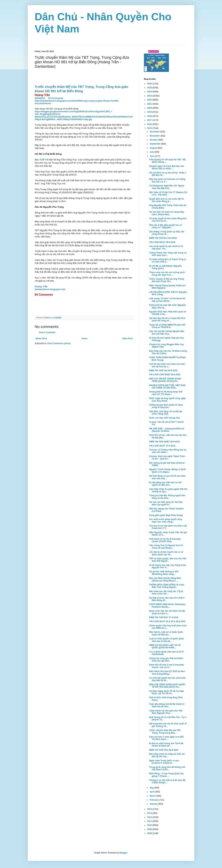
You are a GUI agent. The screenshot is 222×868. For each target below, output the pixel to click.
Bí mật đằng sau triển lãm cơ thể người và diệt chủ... (165, 484)
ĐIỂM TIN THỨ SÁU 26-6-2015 (164, 750)
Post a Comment (47, 332)
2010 (150, 825)
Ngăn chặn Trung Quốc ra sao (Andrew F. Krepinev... (164, 762)
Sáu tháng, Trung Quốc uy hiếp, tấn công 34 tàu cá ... (167, 233)
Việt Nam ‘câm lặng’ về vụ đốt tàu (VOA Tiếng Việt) (166, 413)
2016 (150, 124)
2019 (150, 112)
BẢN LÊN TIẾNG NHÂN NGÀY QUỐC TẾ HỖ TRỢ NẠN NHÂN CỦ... (167, 686)
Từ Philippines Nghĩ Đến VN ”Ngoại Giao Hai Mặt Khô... (167, 187)
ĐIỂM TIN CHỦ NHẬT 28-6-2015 (165, 442)
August (154, 148)
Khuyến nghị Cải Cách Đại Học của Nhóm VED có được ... (166, 167)
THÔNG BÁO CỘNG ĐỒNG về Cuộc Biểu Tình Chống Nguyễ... (167, 586)
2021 (150, 104)
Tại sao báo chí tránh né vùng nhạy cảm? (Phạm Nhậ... (167, 213)
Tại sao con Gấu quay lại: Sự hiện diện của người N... (166, 503)
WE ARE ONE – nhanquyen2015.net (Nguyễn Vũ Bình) (167, 430)
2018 (150, 116)
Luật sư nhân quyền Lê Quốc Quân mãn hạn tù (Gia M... (166, 640)
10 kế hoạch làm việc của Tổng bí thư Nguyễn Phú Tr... (168, 566)
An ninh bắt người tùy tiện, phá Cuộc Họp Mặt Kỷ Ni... (167, 679)
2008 (150, 833)
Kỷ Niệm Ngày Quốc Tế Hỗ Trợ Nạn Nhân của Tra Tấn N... (167, 692)
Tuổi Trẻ (44, 160)
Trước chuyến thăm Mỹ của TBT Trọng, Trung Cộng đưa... (165, 731)
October (154, 140)
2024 (150, 92)
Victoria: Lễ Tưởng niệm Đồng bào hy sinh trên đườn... (168, 451)
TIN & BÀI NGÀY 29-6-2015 (162, 242)
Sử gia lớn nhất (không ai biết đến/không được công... (164, 573)
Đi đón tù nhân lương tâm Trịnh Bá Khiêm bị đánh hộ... (166, 745)
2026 (150, 84)
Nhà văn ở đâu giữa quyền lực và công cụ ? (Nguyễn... (165, 226)
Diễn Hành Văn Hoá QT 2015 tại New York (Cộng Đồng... (167, 673)
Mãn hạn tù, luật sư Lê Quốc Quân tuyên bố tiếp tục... (166, 633)
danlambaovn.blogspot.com (50, 289)
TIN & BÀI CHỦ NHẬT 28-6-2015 (165, 375)
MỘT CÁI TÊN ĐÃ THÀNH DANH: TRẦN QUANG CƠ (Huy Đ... (165, 380)
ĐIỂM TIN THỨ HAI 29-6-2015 (163, 371)
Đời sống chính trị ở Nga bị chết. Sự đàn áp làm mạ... (167, 755)
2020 (150, 108)
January (154, 804)
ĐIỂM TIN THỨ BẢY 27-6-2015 (164, 617)
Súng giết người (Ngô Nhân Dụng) (166, 515)
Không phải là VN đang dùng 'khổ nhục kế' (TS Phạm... (166, 393)
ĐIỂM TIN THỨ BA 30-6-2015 (163, 238)
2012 (150, 817)
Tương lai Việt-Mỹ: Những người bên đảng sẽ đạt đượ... (167, 497)
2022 (150, 100)
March (153, 796)
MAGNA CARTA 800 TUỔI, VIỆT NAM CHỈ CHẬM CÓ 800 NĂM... (167, 387)
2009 (150, 829)
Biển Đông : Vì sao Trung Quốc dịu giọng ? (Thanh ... (166, 775)
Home (85, 339)
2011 (150, 821)
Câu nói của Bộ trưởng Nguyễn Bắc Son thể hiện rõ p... (167, 332)
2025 (150, 88)
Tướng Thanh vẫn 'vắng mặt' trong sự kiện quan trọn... (168, 254)
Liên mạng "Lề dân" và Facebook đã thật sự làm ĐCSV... (167, 300)
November (155, 136)
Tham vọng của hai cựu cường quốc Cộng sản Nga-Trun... (167, 274)
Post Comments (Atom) (59, 343)
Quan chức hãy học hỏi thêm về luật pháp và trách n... (167, 612)
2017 (150, 120)
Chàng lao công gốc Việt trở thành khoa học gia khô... (166, 660)
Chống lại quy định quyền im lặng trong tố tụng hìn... (166, 406)
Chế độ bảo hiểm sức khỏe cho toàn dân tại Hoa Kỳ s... (167, 365)
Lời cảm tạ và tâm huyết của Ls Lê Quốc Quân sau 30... (166, 553)
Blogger (123, 853)
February (154, 800)
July (152, 152)
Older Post (127, 339)
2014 (150, 809)
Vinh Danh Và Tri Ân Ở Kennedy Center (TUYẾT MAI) (165, 540)
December (155, 132)
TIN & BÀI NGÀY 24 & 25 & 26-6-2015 (167, 621)
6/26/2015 (40, 98)
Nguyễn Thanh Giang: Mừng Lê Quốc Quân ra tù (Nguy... (168, 471)
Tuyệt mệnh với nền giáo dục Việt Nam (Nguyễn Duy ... (166, 712)
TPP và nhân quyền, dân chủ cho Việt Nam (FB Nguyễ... (168, 560)
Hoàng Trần (41, 286)
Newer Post (41, 339)
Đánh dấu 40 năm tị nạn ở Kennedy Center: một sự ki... (166, 666)
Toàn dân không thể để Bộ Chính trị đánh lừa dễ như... (167, 705)
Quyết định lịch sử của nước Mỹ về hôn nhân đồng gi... (166, 200)
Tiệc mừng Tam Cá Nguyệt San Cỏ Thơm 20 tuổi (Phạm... (166, 547)
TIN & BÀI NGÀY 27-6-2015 (162, 446)
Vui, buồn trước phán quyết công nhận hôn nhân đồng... (165, 520)
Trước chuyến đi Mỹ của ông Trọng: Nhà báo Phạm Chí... (167, 280)
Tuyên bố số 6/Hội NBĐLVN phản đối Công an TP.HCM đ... (167, 326)
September (155, 144)
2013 (150, 813)
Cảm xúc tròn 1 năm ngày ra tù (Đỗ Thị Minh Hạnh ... (166, 738)
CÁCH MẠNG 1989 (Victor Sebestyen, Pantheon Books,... (168, 606)
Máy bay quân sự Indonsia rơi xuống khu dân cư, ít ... (167, 180)
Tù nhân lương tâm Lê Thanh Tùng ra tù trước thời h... (168, 261)
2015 (150, 128)
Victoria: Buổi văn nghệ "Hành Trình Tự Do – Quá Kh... (167, 458)
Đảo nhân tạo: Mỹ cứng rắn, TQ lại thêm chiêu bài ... (166, 593)
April (152, 792)
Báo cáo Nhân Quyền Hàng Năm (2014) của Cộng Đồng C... (165, 579)
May (152, 788)
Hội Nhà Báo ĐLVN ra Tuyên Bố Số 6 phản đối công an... (167, 319)
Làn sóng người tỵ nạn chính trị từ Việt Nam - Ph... (166, 247)
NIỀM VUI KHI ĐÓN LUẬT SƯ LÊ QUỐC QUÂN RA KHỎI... (165, 646)
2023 (150, 96)
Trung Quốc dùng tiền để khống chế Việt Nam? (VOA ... (167, 768)
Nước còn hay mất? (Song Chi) (164, 418)
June (152, 156)
